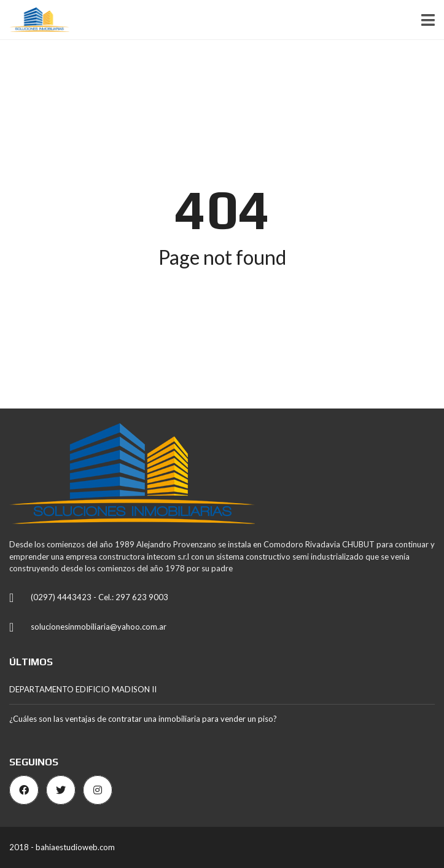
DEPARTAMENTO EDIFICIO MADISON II (83, 689)
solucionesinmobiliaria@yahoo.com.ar (99, 627)
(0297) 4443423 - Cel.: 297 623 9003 (99, 597)
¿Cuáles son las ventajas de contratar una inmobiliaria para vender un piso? (143, 719)
